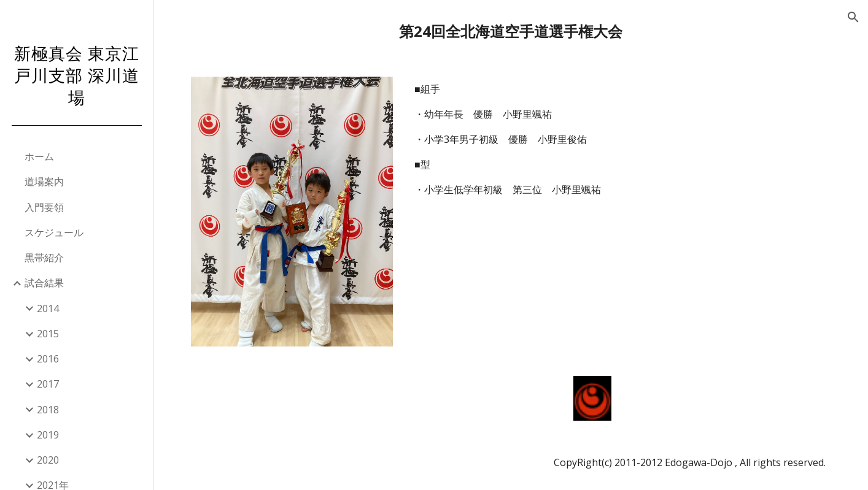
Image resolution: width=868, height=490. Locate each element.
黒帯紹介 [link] (44, 258)
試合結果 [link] (44, 283)
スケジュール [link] (54, 232)
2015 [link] (48, 334)
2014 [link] (48, 308)
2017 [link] (48, 384)
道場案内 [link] (44, 182)
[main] (510, 31)
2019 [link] (48, 435)
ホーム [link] (39, 156)
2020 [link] (48, 460)
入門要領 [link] (44, 207)
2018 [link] (48, 410)
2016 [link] (48, 359)
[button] (853, 17)
